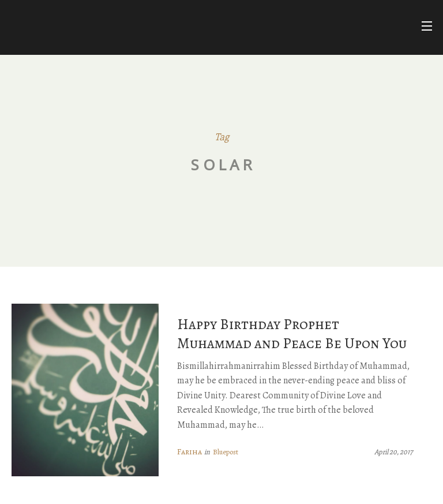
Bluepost (226, 452)
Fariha (189, 452)
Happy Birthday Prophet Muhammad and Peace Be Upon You (292, 334)
